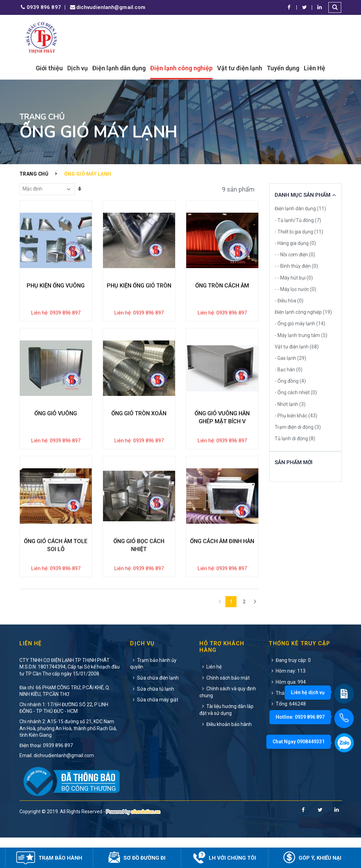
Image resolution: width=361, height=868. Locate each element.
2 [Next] (244, 632)
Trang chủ (34, 174)
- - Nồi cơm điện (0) (295, 255)
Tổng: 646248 (287, 734)
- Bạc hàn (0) (289, 370)
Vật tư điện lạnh (240, 68)
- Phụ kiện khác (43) (296, 416)
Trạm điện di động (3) (298, 427)
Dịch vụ (78, 68)
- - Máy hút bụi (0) (294, 278)
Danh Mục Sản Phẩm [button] (303, 195)
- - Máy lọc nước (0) (295, 289)
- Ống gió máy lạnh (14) (300, 324)
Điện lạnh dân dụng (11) (300, 209)
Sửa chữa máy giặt (154, 730)
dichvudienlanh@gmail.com (107, 7)
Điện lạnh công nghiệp (181, 68)
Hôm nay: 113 (287, 701)
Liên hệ (210, 697)
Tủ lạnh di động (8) (295, 439)
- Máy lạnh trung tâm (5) (301, 335)
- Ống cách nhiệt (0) (296, 392)
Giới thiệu (49, 68)
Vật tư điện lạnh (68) (297, 347)
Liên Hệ (315, 68)
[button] (335, 7)
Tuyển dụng (283, 68)
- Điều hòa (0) (289, 301)
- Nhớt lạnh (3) (290, 404)
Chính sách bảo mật (225, 708)
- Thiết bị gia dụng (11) (299, 232)
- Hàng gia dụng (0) (295, 243)
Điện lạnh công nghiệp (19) (303, 312)
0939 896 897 (40, 7)
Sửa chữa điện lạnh (154, 708)
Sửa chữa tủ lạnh (152, 719)
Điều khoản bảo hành (226, 754)
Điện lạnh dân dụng (119, 68)
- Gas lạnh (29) (290, 358)
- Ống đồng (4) (290, 381)
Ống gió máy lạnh (88, 174)
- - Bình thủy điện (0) (296, 266)
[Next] (255, 632)
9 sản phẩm (238, 189)
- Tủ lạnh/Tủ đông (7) (298, 220)
